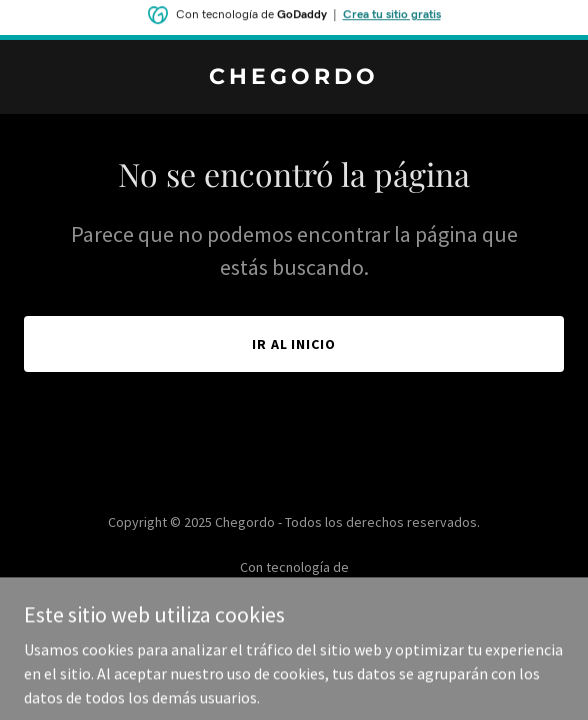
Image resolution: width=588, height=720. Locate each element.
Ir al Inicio (294, 344)
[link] (294, 78)
